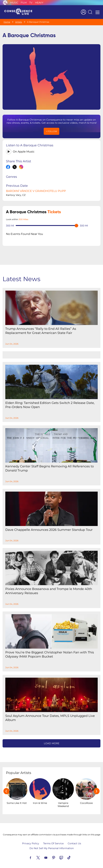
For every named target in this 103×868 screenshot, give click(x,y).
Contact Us (74, 841)
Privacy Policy (31, 841)
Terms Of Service (53, 841)
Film (24, 3)
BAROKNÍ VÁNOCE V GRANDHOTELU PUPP (36, 188)
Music (14, 3)
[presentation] (6, 789)
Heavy (39, 3)
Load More (52, 741)
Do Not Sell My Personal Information (52, 846)
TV (31, 3)
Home (7, 22)
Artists (19, 22)
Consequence (5, 3)
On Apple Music (24, 149)
